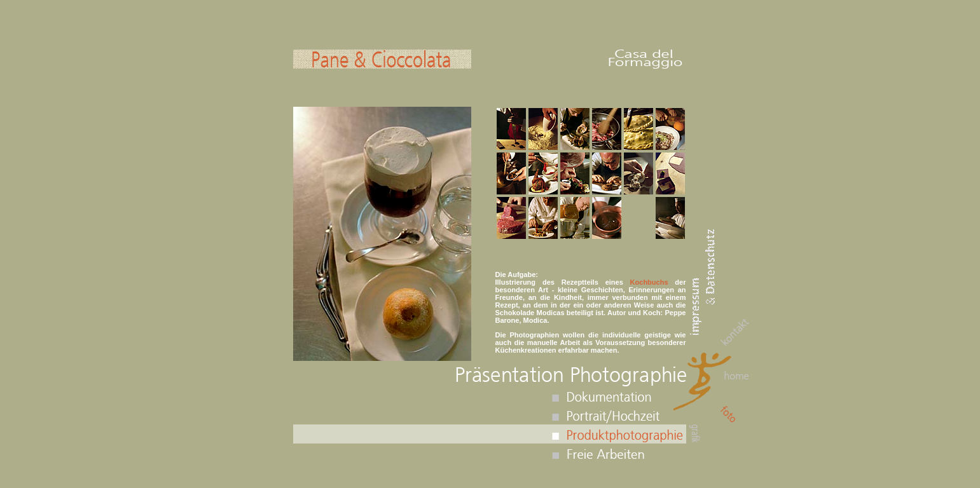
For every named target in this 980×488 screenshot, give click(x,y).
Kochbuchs (649, 282)
